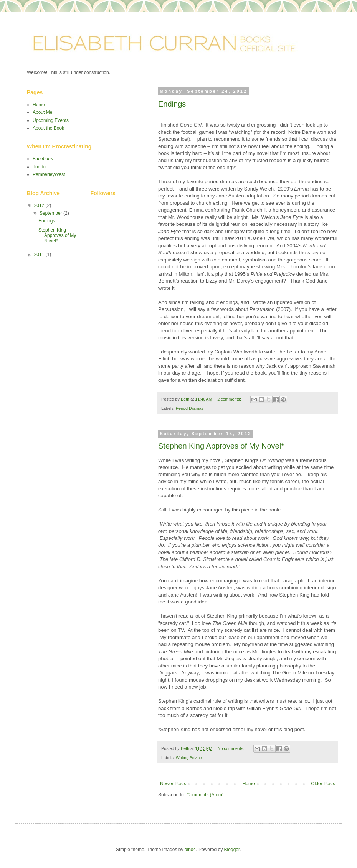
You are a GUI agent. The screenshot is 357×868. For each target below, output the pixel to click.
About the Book (48, 128)
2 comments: (230, 399)
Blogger (232, 850)
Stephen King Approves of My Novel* (221, 446)
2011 (40, 255)
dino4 (190, 850)
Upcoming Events (51, 120)
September (51, 213)
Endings (172, 104)
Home (249, 784)
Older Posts (323, 784)
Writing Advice (189, 758)
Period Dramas (190, 408)
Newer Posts (173, 784)
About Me (42, 112)
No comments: (232, 748)
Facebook (43, 159)
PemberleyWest (49, 174)
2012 (40, 205)
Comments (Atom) (205, 795)
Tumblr (40, 167)
